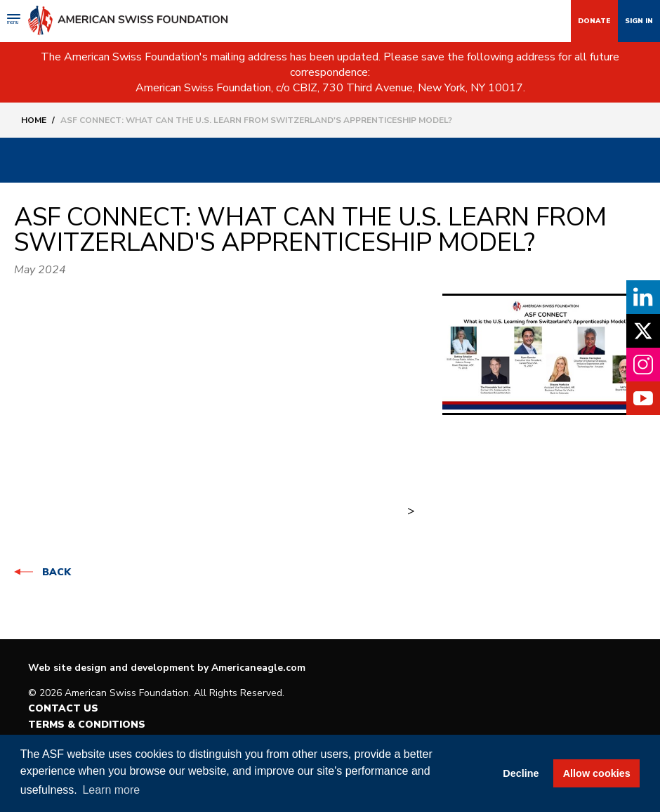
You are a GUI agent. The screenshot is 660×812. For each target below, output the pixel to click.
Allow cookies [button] (597, 773)
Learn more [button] (111, 790)
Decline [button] (521, 773)
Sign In (639, 21)
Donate (594, 21)
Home (34, 120)
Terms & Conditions (87, 725)
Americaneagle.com (258, 668)
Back (57, 572)
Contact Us (63, 708)
